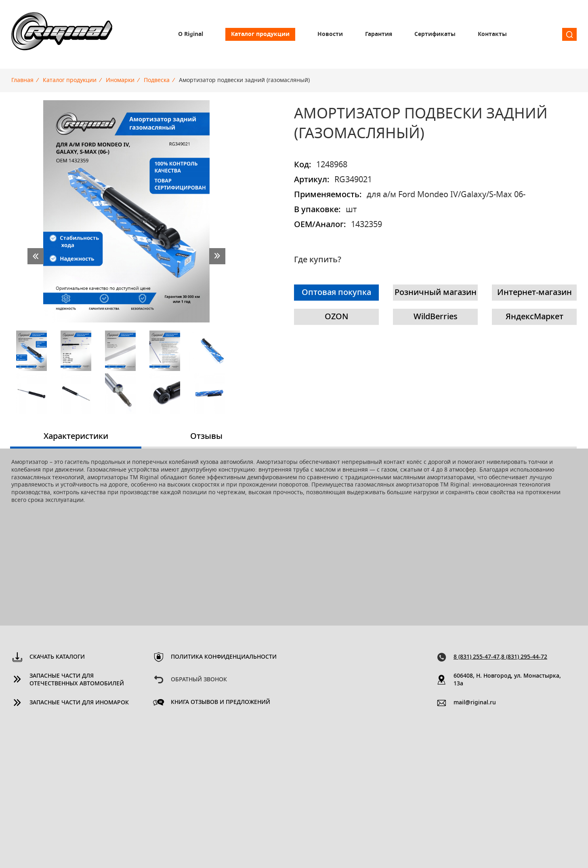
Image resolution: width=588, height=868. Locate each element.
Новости (330, 34)
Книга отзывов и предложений (220, 702)
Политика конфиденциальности (224, 657)
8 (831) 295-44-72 (524, 657)
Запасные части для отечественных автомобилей (77, 680)
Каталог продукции (260, 34)
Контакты (492, 34)
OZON (337, 317)
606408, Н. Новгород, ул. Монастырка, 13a (507, 680)
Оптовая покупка (336, 293)
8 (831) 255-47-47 (477, 657)
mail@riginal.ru (475, 703)
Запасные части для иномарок (79, 703)
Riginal (62, 34)
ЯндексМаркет (534, 317)
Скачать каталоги (57, 657)
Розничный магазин (436, 293)
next (217, 256)
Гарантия (379, 34)
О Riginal (191, 34)
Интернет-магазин (534, 293)
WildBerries (436, 317)
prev (36, 256)
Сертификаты (435, 34)
